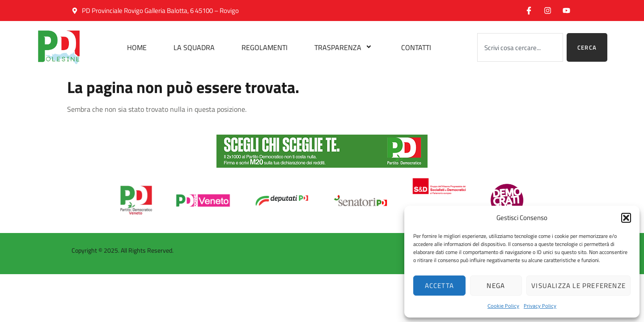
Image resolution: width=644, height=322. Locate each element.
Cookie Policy (503, 305)
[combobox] (520, 47)
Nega (496, 286)
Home (137, 47)
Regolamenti (265, 47)
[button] (626, 218)
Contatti (416, 47)
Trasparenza (344, 48)
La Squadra (194, 47)
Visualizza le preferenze (578, 286)
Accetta (439, 286)
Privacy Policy (540, 305)
